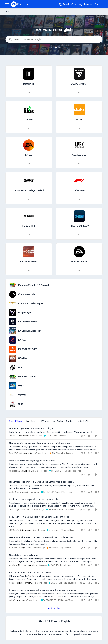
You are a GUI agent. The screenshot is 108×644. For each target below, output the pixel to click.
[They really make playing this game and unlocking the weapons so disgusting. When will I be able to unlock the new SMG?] (54, 487)
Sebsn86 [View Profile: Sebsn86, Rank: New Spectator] (13, 548)
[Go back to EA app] (29, 155)
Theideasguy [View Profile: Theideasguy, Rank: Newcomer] (15, 510)
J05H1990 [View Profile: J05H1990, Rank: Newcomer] (14, 436)
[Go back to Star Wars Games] (29, 262)
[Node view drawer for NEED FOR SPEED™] (79, 235)
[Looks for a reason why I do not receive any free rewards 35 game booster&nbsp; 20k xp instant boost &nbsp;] (54, 432)
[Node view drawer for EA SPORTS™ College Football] (29, 200)
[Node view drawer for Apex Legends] (79, 164)
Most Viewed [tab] (43, 421)
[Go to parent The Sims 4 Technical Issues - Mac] (64, 471)
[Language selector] (68, 4)
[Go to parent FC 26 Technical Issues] (54, 436)
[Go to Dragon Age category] (13, 313)
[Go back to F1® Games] (79, 191)
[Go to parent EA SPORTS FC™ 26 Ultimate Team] (57, 600)
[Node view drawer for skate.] (79, 128)
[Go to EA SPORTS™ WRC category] (13, 349)
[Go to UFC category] (13, 404)
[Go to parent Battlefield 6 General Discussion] (56, 492)
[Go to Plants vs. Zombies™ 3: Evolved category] (13, 285)
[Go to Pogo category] (13, 386)
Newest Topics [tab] (16, 421)
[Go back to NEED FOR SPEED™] (79, 226)
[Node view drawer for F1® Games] (79, 200)
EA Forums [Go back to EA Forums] (11, 12)
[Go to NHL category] (13, 367)
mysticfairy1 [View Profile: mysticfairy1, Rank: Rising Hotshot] (15, 471)
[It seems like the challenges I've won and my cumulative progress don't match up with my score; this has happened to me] (54, 543)
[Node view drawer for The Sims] (29, 128)
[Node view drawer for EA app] (29, 164)
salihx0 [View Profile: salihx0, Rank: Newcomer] (12, 600)
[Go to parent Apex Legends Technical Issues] (61, 530)
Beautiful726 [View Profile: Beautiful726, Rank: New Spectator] (15, 453)
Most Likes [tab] (30, 421)
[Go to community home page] (20, 4)
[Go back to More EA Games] (79, 262)
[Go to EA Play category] (13, 340)
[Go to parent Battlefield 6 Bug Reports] (58, 548)
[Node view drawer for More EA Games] (79, 271)
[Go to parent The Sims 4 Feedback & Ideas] (59, 510)
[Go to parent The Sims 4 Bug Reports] (61, 453)
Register (88, 4)
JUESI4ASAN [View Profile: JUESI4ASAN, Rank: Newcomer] (15, 530)
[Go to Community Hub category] (13, 294)
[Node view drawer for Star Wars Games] (29, 271)
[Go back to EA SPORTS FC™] (79, 84)
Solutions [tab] (70, 421)
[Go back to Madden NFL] (29, 226)
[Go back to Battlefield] (29, 84)
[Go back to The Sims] (29, 119)
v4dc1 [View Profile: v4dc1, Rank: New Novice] (12, 492)
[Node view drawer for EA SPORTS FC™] (79, 93)
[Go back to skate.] (79, 119)
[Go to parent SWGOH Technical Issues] (59, 565)
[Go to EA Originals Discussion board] (13, 331)
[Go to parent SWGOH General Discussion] (62, 583)
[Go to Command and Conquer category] (13, 303)
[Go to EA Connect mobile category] (13, 322)
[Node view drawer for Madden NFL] (29, 235)
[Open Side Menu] (7, 4)
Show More (54, 608)
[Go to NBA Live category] (13, 358)
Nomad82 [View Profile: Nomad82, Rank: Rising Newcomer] (13, 583)
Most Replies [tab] (57, 421)
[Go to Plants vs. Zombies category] (13, 377)
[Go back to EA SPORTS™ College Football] (29, 191)
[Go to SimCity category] (13, 395)
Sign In (98, 4)
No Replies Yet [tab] (83, 421)
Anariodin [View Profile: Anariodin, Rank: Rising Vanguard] (13, 565)
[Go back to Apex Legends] (79, 155)
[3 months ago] (36, 436)
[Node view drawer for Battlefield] (29, 93)
